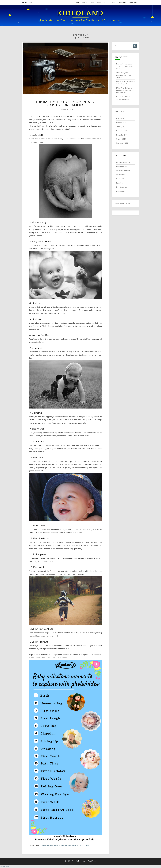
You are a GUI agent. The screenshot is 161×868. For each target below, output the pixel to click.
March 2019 (120, 118)
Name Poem (122, 3)
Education (120, 183)
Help (106, 3)
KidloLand (27, 3)
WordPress (92, 861)
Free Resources (122, 187)
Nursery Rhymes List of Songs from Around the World (124, 66)
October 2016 (121, 139)
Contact (113, 3)
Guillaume (72, 845)
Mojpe (79, 845)
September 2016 (122, 143)
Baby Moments (122, 167)
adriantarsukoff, (52, 845)
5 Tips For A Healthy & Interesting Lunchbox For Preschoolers (125, 90)
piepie (43, 845)
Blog (92, 3)
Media (99, 3)
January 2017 (121, 127)
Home (78, 3)
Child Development (123, 171)
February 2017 (121, 123)
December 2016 (122, 131)
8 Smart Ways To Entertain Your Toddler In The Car (125, 75)
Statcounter (5, 867)
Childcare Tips (121, 175)
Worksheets (133, 3)
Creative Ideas (121, 179)
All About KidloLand (123, 162)
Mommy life (120, 191)
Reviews (85, 3)
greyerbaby (63, 845)
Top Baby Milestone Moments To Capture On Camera (65, 103)
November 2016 (122, 135)
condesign (86, 845)
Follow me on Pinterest (123, 204)
